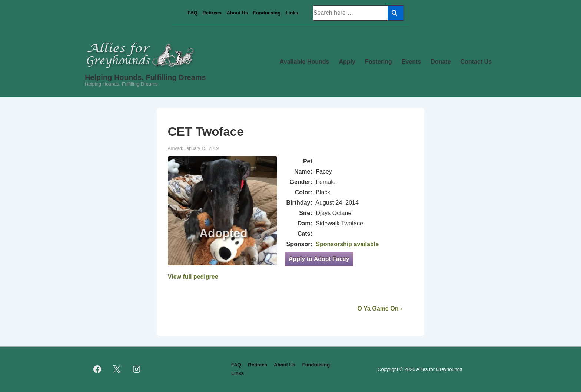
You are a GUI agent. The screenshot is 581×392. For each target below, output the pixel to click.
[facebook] (97, 369)
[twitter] (117, 369)
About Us (237, 13)
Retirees (212, 13)
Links (292, 13)
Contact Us (476, 62)
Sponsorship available (347, 244)
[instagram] (137, 369)
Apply (347, 62)
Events (411, 62)
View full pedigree (193, 277)
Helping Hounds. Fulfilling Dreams (145, 77)
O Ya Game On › (380, 309)
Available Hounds (305, 62)
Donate (441, 62)
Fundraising (267, 13)
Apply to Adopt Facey (319, 259)
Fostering (379, 62)
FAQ (192, 13)
